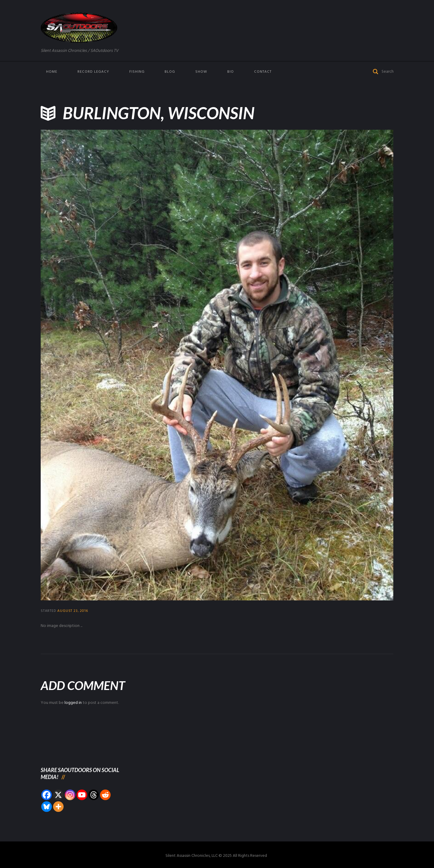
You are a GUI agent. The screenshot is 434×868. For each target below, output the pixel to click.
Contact (263, 72)
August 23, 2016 (72, 611)
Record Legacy (93, 72)
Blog (170, 72)
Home (52, 72)
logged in (73, 703)
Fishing (137, 72)
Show (201, 72)
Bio (231, 72)
